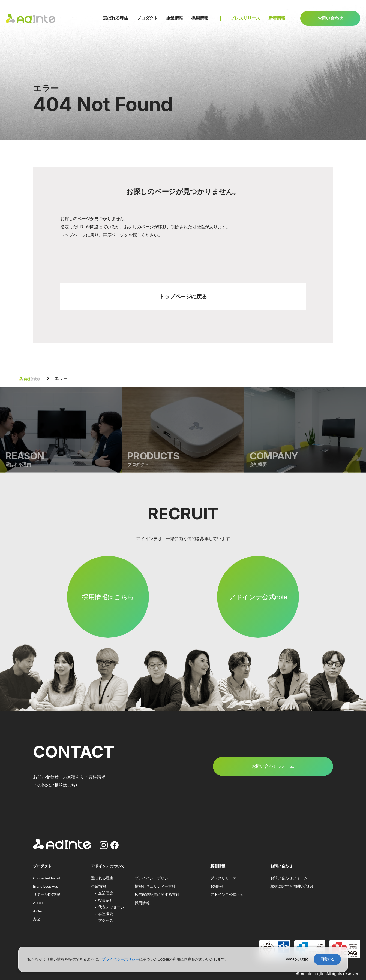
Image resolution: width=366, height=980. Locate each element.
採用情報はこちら (108, 597)
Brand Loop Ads (45, 886)
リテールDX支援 (47, 895)
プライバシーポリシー (153, 878)
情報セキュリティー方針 (155, 886)
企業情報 (175, 18)
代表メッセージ (111, 907)
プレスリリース (245, 18)
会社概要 (106, 914)
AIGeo (38, 911)
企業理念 (106, 893)
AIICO (38, 903)
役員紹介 (106, 900)
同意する (327, 959)
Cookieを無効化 (296, 959)
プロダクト (147, 18)
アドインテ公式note (258, 597)
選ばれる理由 (116, 18)
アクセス (106, 921)
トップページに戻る (183, 297)
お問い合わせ (330, 18)
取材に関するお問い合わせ (293, 886)
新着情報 (277, 18)
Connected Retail (46, 878)
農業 (37, 919)
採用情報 (200, 18)
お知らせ (218, 886)
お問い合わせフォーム (289, 878)
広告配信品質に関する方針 (157, 895)
